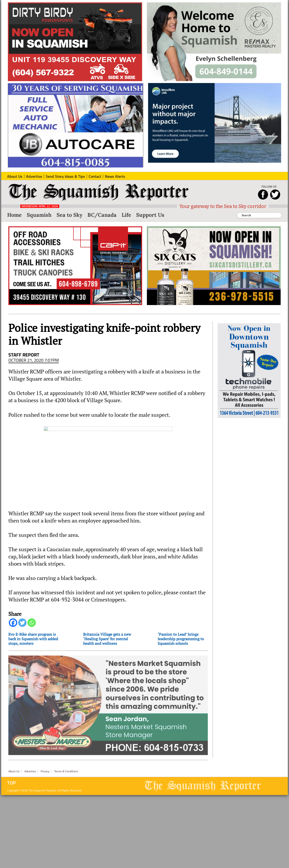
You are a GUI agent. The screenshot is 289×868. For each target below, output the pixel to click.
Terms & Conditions (66, 771)
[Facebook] (13, 623)
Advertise (30, 771)
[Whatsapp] (32, 623)
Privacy (45, 771)
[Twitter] (22, 623)
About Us (14, 771)
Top (11, 783)
